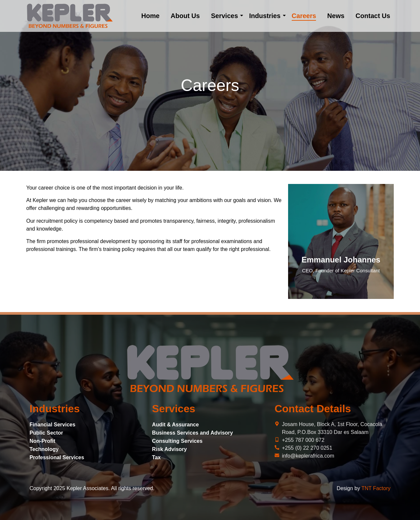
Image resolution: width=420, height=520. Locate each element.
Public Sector (46, 433)
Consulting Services (177, 441)
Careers (304, 16)
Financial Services (52, 425)
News (336, 16)
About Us (185, 16)
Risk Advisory (169, 449)
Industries (266, 16)
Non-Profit (42, 441)
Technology (44, 449)
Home (150, 16)
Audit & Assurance (175, 425)
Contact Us (373, 16)
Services (226, 16)
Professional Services (57, 457)
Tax (156, 457)
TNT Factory (376, 488)
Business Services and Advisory (192, 433)
